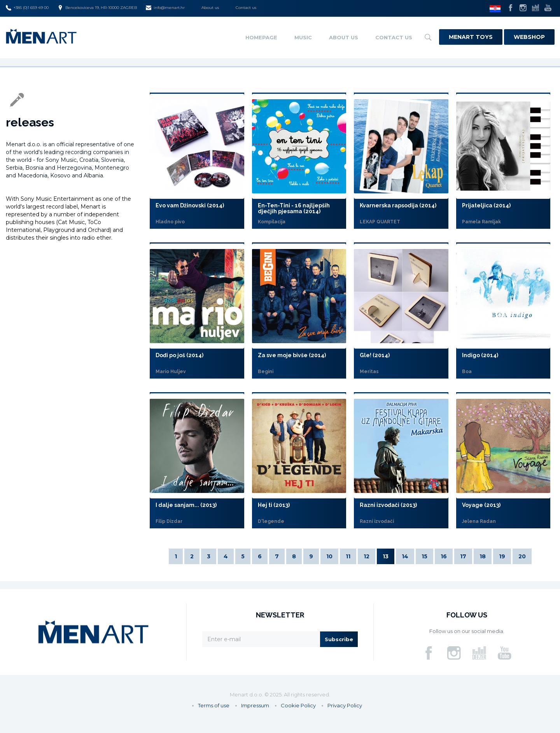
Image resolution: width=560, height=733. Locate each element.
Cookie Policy (298, 705)
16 (444, 556)
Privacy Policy (345, 705)
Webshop (529, 37)
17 (463, 556)
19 (502, 556)
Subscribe (339, 639)
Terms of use (214, 705)
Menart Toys (471, 37)
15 (424, 556)
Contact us (246, 8)
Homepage (261, 37)
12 (367, 556)
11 (348, 556)
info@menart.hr (165, 8)
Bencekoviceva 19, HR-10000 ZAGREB (97, 8)
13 (386, 556)
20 (522, 556)
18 (483, 556)
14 (405, 556)
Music (303, 37)
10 (329, 556)
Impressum (255, 705)
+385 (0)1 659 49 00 (27, 8)
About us (210, 8)
